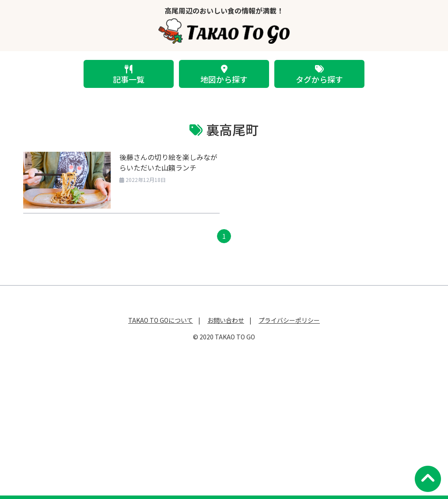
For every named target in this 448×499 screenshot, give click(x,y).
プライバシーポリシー (289, 320)
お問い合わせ (226, 320)
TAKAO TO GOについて (161, 320)
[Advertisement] (224, 415)
